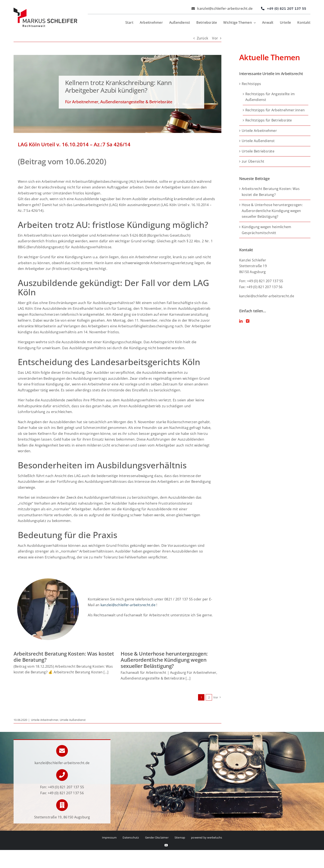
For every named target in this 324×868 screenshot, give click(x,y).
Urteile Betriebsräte (258, 151)
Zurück (202, 38)
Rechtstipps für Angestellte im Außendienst (270, 97)
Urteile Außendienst (73, 720)
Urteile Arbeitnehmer (45, 720)
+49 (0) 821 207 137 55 (66, 787)
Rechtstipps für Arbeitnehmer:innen (275, 110)
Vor (215, 38)
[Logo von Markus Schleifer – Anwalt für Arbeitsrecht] (45, 9)
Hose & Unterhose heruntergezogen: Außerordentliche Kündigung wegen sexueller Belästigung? (164, 660)
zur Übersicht (253, 161)
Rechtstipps (251, 84)
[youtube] (166, 845)
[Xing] (248, 321)
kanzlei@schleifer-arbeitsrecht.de (128, 609)
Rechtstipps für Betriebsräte (269, 120)
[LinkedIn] (241, 321)
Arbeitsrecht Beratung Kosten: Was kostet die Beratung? (64, 657)
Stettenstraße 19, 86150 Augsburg (62, 817)
